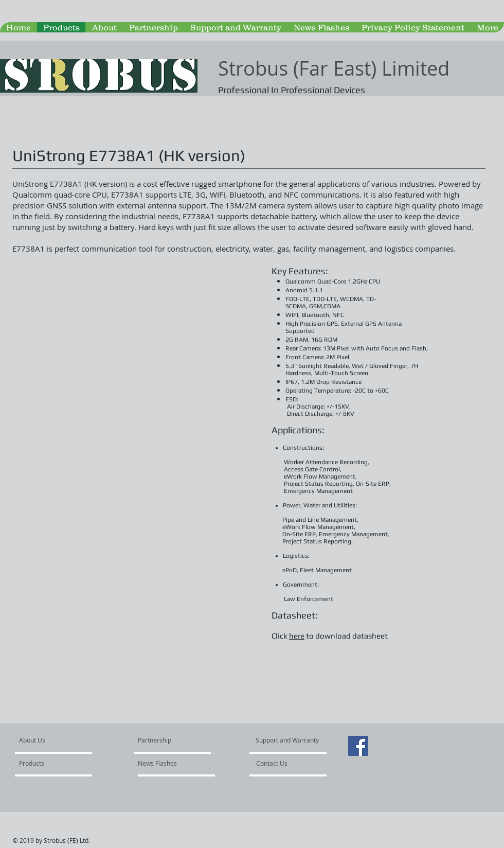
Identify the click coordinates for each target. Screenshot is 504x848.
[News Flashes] (167, 764)
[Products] (49, 764)
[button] (133, 396)
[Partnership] (166, 740)
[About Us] (58, 740)
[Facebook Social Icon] (358, 746)
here (297, 636)
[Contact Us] (289, 764)
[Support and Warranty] (289, 740)
